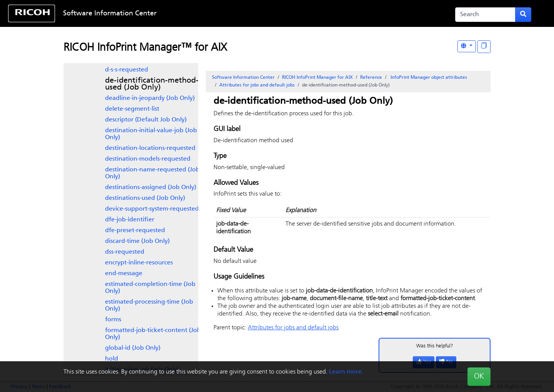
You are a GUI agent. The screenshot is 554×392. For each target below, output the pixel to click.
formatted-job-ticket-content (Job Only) (153, 334)
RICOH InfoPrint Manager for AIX (317, 78)
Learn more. (346, 372)
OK (479, 377)
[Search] (485, 15)
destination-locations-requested (150, 148)
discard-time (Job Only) (137, 241)
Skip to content (253, 14)
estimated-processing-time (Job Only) (149, 306)
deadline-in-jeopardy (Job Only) (150, 98)
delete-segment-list (132, 109)
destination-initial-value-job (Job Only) (151, 134)
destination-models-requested (148, 159)
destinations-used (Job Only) (145, 198)
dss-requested (125, 252)
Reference (371, 78)
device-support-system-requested (152, 209)
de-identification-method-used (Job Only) (152, 84)
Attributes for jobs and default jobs (257, 85)
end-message (124, 274)
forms (113, 320)
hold (112, 359)
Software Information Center (110, 14)
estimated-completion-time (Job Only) (150, 288)
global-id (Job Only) (133, 348)
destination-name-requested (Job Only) (152, 173)
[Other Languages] (467, 46)
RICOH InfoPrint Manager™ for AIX (145, 48)
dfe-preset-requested (135, 231)
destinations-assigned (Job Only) (151, 188)
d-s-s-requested (127, 70)
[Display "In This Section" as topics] (484, 47)
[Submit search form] (523, 15)
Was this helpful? (435, 346)
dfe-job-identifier (130, 220)
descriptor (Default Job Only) (146, 120)
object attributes (428, 78)
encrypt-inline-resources (139, 263)
